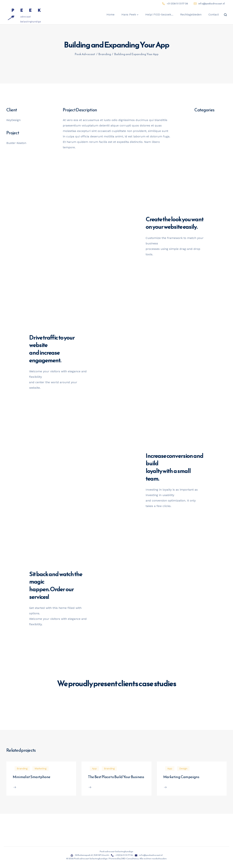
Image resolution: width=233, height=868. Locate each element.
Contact (214, 15)
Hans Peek (129, 15)
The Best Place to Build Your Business (116, 777)
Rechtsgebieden (191, 15)
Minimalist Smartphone (31, 777)
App (94, 768)
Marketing (41, 768)
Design (183, 768)
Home (110, 15)
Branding (22, 768)
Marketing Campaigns (181, 777)
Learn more (96, 673)
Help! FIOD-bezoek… (159, 15)
